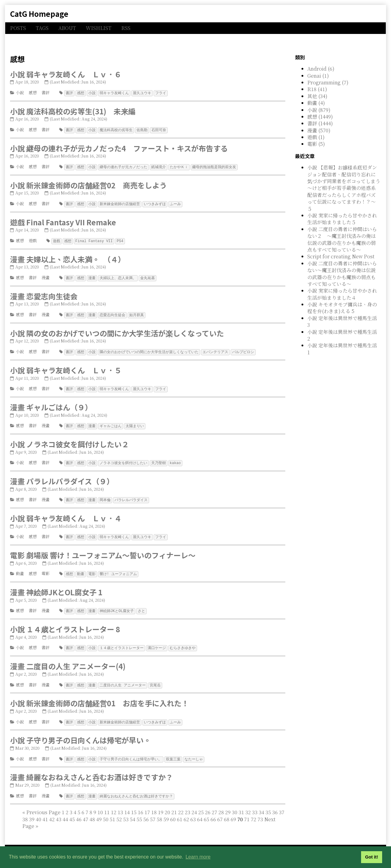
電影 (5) (316, 144)
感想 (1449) (320, 117)
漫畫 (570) (319, 130)
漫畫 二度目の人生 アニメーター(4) (68, 661)
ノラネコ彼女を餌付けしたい (123, 460)
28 (221, 806)
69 (233, 813)
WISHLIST (99, 28)
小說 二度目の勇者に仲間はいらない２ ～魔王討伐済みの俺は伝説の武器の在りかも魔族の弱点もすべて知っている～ (342, 239)
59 (166, 813)
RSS (126, 28)
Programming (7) (328, 82)
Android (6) (321, 69)
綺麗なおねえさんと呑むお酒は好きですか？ (136, 790)
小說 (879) (319, 110)
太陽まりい (135, 423)
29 (228, 806)
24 (194, 806)
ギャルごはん (111, 423)
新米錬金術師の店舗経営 (120, 203)
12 (114, 806)
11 (107, 806)
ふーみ (175, 203)
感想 (33, 92)
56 (146, 813)
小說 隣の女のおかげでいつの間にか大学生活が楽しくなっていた (117, 331)
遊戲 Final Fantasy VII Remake (63, 221)
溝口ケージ (157, 643)
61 (180, 813)
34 (261, 806)
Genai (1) (318, 76)
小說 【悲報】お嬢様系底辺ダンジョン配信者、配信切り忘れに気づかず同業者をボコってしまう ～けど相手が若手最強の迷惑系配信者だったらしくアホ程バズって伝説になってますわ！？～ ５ (346, 188)
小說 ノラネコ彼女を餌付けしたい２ (69, 441)
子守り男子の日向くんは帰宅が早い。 (131, 753)
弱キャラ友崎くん (114, 93)
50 (106, 813)
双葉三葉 (173, 753)
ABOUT (67, 28)
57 (153, 813)
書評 (46, 92)
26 (208, 806)
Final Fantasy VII (94, 240)
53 (126, 813)
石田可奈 (159, 129)
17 (147, 806)
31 (241, 806)
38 (25, 813)
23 (188, 806)
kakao (175, 460)
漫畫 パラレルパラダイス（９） (62, 478)
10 (100, 806)
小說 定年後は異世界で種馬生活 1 (342, 349)
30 (235, 806)
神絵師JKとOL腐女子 (117, 606)
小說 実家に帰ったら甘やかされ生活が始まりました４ (342, 294)
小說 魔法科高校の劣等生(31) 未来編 (73, 111)
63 (193, 813)
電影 (46, 569)
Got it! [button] (371, 857)
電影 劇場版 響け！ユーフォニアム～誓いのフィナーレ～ (103, 551)
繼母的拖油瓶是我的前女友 (214, 166)
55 (139, 813)
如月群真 (137, 313)
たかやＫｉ (179, 166)
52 (119, 813)
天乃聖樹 (159, 460)
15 (134, 806)
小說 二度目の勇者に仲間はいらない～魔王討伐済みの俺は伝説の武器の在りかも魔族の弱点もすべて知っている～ (342, 274)
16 (141, 806)
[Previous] (43, 806)
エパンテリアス (215, 350)
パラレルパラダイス (131, 496)
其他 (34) (317, 96)
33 (255, 806)
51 (112, 813)
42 (52, 813)
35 (268, 806)
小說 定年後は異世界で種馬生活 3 (342, 321)
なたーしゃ (194, 753)
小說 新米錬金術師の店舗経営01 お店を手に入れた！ (99, 698)
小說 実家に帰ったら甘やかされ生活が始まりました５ (342, 219)
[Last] (37, 820)
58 (159, 813)
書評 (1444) (320, 123)
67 (220, 813)
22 (181, 806)
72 (254, 813)
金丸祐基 (148, 276)
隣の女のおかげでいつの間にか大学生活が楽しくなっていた (149, 350)
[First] (24, 806)
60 (173, 813)
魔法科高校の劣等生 (116, 129)
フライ (161, 93)
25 (201, 806)
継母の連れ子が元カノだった (123, 166)
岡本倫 (105, 496)
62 (186, 813)
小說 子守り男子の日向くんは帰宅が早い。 (80, 735)
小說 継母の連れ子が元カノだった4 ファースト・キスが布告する (119, 148)
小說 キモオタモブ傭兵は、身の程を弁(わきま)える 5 (342, 308)
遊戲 (33, 239)
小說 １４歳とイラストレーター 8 (65, 624)
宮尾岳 (155, 680)
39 (32, 813)
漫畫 (46, 276)
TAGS (42, 28)
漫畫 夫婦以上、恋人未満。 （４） (68, 258)
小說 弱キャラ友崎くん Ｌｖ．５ (66, 368)
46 (79, 813)
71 (247, 813)
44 (65, 813)
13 (120, 806)
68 (227, 813)
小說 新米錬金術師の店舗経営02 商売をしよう (88, 184)
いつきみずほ (155, 203)
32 (248, 806)
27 (214, 806)
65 (206, 813)
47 (86, 813)
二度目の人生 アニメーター (123, 680)
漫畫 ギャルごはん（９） (51, 404)
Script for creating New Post (341, 256)
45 (72, 813)
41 (45, 813)
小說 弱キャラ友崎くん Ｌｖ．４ (66, 514)
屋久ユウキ (142, 93)
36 (275, 806)
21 (174, 806)
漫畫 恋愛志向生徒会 (44, 294)
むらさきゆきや (183, 643)
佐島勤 (142, 129)
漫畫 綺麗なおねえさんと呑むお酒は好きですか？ (91, 771)
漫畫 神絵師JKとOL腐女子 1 (56, 588)
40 (38, 813)
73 (260, 813)
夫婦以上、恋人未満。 (118, 276)
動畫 (20, 569)
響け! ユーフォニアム (118, 570)
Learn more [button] (198, 857)
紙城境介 (159, 166)
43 (59, 813)
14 (127, 806)
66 (213, 813)
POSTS (18, 28)
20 (167, 806)
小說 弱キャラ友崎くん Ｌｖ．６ (66, 74)
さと (141, 606)
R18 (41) (317, 89)
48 (92, 813)
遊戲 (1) (316, 137)
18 (154, 806)
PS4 (120, 240)
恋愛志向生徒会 (112, 313)
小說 (20, 92)
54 (133, 813)
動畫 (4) (316, 103)
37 (282, 806)
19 (161, 806)
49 (99, 813)
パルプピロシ (243, 350)
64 (200, 813)
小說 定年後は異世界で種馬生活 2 (342, 335)
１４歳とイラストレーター (122, 643)
